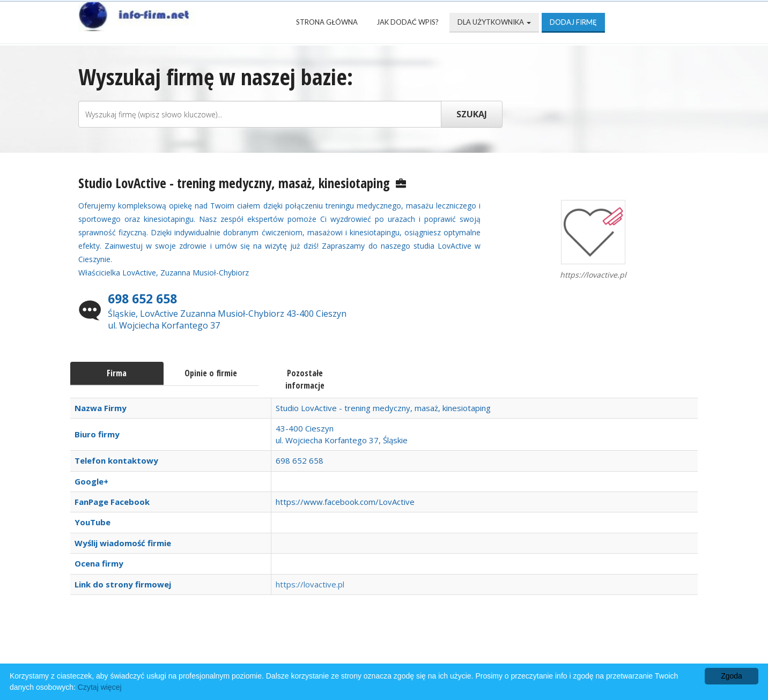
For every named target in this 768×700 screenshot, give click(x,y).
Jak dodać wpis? (408, 22)
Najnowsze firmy (217, 647)
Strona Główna (327, 22)
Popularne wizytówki (327, 647)
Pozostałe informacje (305, 379)
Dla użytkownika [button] (494, 22)
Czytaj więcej (100, 687)
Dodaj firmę (573, 22)
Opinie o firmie (211, 373)
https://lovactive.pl (310, 584)
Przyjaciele (423, 647)
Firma (117, 373)
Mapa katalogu (506, 647)
